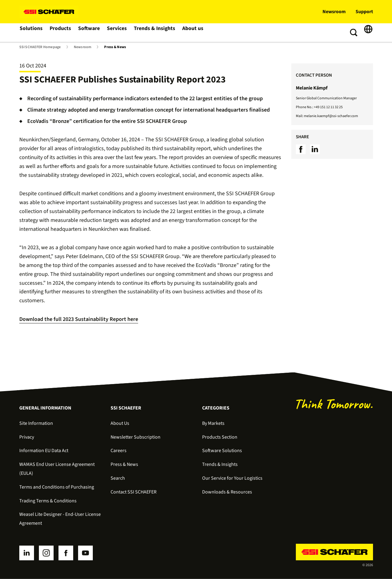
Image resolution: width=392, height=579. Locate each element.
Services (118, 32)
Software (90, 32)
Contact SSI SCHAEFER (134, 492)
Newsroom (334, 12)
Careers (119, 451)
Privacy (27, 437)
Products (61, 32)
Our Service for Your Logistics (232, 478)
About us (193, 32)
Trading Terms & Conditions (48, 501)
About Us (120, 423)
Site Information (36, 423)
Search (118, 478)
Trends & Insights (155, 32)
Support (364, 12)
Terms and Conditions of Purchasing (57, 487)
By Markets (213, 423)
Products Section (220, 437)
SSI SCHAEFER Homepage (40, 47)
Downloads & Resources (227, 492)
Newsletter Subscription (136, 437)
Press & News (115, 47)
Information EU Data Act (44, 451)
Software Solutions (222, 451)
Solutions (31, 32)
